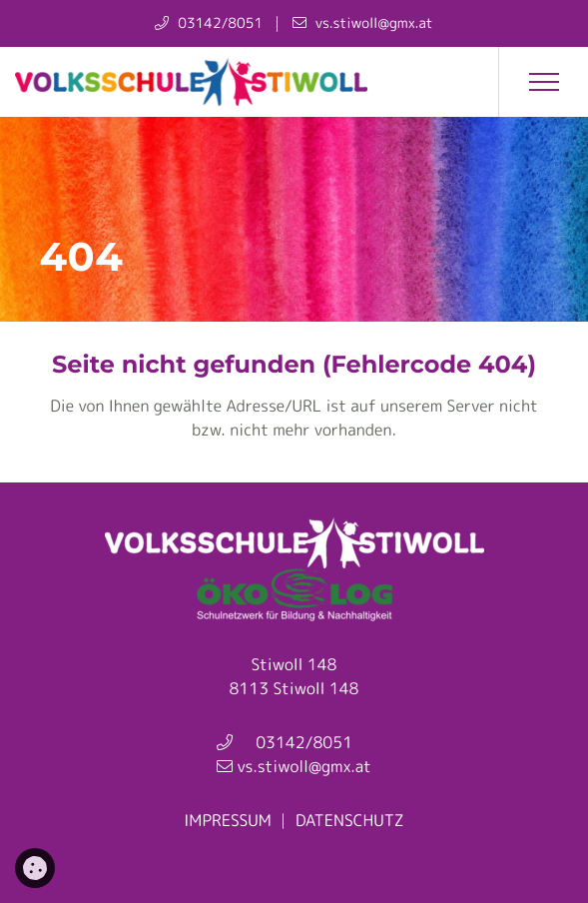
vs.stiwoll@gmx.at (302, 767)
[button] (543, 82)
